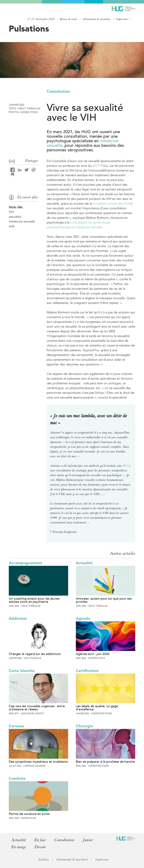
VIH (11, 212)
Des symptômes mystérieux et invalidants (38, 762)
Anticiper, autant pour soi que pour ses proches (104, 600)
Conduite (17, 778)
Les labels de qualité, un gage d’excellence (97, 708)
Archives (44, 859)
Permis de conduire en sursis (29, 814)
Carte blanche (22, 671)
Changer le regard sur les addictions (35, 654)
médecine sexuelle (22, 221)
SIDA (96, 166)
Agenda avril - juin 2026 (93, 654)
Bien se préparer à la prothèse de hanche (105, 762)
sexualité (15, 217)
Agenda (83, 618)
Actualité (84, 563)
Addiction (18, 618)
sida (12, 226)
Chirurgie (84, 726)
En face (41, 840)
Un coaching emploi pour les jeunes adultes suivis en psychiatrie (34, 600)
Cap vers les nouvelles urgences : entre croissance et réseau (37, 708)
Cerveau (16, 726)
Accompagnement (25, 563)
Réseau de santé (68, 19)
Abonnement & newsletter (96, 19)
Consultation (58, 91)
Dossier (41, 847)
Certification (87, 671)
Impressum (122, 19)
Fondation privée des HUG (113, 204)
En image (19, 847)
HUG (126, 466)
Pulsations (29, 29)
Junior (90, 840)
